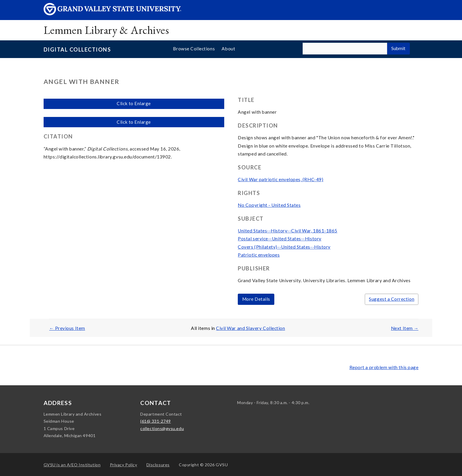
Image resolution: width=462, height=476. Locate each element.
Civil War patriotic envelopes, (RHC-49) (280, 179)
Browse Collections (194, 49)
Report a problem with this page (384, 367)
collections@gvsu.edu (162, 428)
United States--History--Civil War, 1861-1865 (288, 231)
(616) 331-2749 (156, 421)
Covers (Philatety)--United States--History (284, 247)
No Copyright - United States (269, 205)
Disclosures (158, 465)
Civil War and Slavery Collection (250, 328)
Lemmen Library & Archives (106, 30)
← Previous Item (67, 328)
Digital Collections (77, 49)
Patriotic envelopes (259, 255)
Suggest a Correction (392, 299)
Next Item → (405, 328)
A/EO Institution (72, 465)
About (228, 49)
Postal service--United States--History (279, 239)
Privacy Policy (124, 465)
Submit (398, 48)
